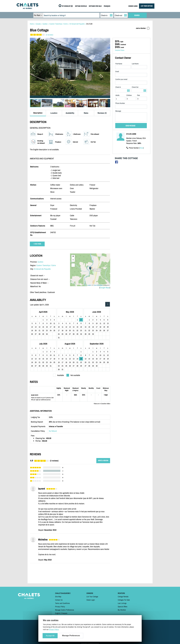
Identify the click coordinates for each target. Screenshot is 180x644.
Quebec (40, 262)
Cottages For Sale (124, 600)
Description (38, 113)
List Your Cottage (92, 597)
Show (141, 148)
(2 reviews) (49, 35)
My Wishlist (122, 610)
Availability (70, 113)
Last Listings (122, 603)
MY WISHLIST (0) (67, 6)
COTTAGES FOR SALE (95, 6)
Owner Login (91, 600)
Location (54, 113)
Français (64, 613)
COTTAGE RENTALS (81, 6)
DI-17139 (89, 24)
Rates (86, 113)
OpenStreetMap (98, 285)
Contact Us (59, 600)
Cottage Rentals (123, 597)
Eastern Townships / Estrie (46, 265)
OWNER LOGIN (133, 6)
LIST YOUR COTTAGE (147, 6)
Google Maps (105, 288)
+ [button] (73, 257)
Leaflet (89, 285)
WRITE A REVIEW (103, 461)
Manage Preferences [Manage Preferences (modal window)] (71, 636)
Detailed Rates (120, 50)
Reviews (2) (102, 113)
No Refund (53, 431)
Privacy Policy (60, 607)
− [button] (73, 260)
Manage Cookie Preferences (65, 610)
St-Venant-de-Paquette (42, 269)
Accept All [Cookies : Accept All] (50, 636)
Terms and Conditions (62, 603)
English (58, 613)
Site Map (58, 597)
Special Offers (123, 607)
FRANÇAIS (107, 6)
